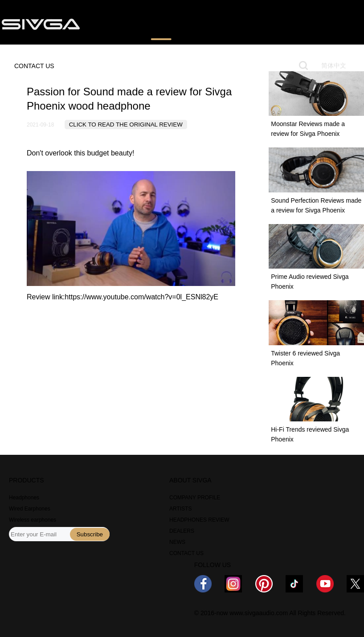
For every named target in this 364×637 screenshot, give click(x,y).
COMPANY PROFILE (195, 498)
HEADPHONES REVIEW (199, 520)
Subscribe (90, 534)
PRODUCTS (113, 24)
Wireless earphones (33, 520)
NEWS (266, 24)
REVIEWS (161, 24)
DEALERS (182, 531)
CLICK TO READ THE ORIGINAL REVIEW (126, 125)
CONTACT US (34, 66)
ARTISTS (180, 509)
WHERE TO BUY (216, 24)
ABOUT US (308, 24)
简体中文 (334, 65)
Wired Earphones (30, 509)
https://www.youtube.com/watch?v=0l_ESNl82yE (141, 297)
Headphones (24, 498)
